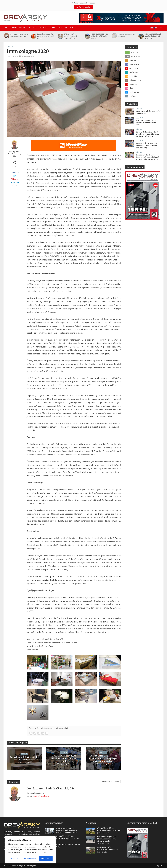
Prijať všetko (46, 858)
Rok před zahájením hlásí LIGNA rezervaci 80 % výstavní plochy (108, 842)
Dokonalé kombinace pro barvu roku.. (129, 36)
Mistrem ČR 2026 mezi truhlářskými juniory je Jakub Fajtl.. (155, 36)
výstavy (11, 47)
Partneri (43, 28)
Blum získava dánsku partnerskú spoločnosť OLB (68, 840)
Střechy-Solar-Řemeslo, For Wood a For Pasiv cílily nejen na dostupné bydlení (103, 758)
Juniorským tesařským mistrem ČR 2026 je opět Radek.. (48, 36)
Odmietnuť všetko (30, 858)
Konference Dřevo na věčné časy (68, 848)
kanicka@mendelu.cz (41, 796)
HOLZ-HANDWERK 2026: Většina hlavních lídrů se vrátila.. (102, 36)
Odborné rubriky (17, 28)
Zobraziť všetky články (110, 782)
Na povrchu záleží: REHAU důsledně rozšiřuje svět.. (21, 36)
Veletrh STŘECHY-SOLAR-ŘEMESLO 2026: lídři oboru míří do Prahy (147, 146)
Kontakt (74, 28)
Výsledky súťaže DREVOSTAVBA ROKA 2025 (108, 851)
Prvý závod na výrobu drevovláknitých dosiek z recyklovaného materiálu (67, 833)
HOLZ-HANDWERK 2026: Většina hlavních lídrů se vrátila (64, 758)
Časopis (33, 28)
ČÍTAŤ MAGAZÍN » (83, 7)
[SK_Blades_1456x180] (74, 147)
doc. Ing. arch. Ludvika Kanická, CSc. (14, 154)
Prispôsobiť (14, 858)
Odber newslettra (58, 28)
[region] (30, 850)
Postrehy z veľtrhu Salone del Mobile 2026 (24, 758)
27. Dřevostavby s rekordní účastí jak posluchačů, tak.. (73, 36)
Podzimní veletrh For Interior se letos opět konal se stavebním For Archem (147, 157)
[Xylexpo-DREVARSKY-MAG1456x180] (121, 18)
